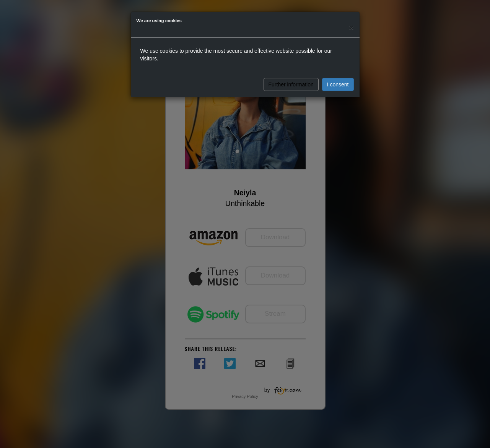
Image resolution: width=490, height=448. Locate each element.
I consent (338, 84)
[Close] (351, 27)
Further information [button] (291, 84)
